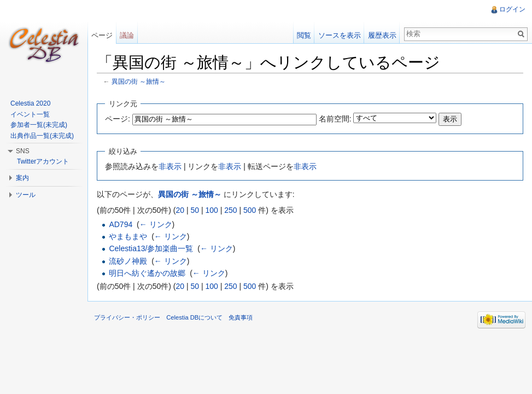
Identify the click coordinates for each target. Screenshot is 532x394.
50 (195, 210)
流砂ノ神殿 (128, 261)
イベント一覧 (30, 114)
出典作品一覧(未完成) (42, 136)
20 (180, 210)
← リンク (156, 224)
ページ (102, 35)
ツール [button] (26, 195)
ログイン (512, 9)
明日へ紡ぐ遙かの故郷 (147, 273)
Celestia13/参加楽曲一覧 (151, 248)
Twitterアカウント (43, 161)
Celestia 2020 (30, 103)
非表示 (170, 166)
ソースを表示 (340, 35)
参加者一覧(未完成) (39, 125)
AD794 (121, 224)
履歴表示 (382, 35)
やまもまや (128, 236)
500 (250, 210)
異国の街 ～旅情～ (139, 81)
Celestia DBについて (194, 317)
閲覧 (304, 35)
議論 (127, 35)
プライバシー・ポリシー (127, 317)
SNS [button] (23, 151)
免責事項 (241, 317)
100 (211, 210)
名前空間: (335, 119)
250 (230, 210)
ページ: (118, 119)
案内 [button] (22, 178)
